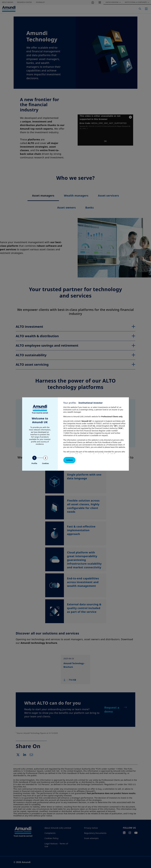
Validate (69, 460)
